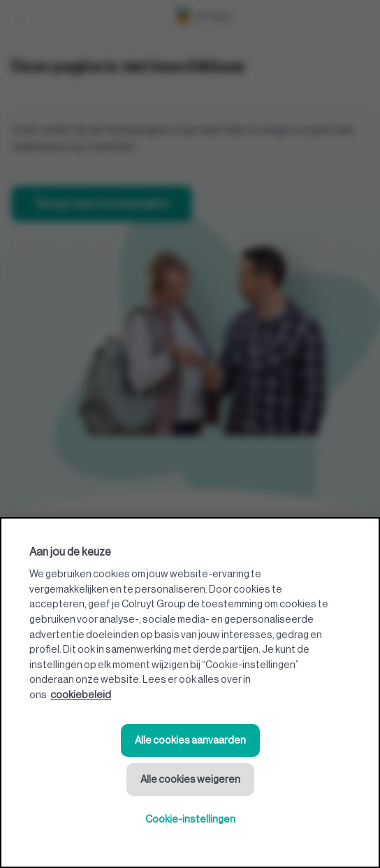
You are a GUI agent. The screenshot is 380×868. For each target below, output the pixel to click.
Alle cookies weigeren (190, 780)
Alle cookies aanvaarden (190, 740)
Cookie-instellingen (190, 819)
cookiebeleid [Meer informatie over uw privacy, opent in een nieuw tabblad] (81, 695)
